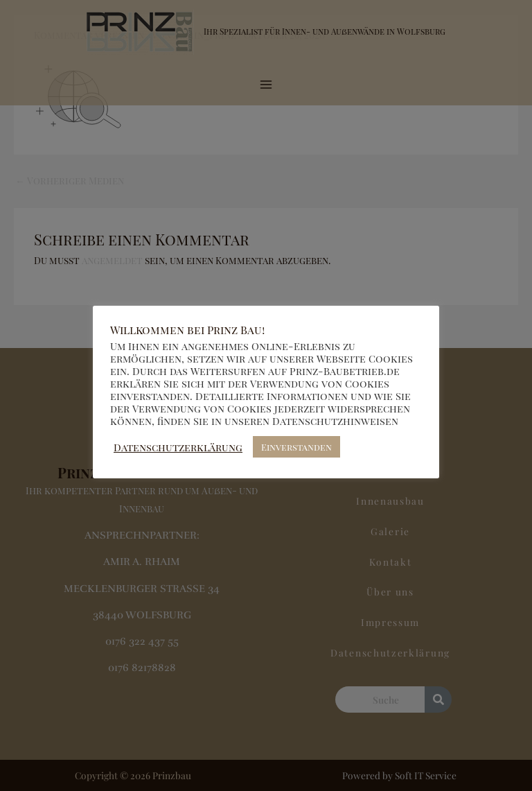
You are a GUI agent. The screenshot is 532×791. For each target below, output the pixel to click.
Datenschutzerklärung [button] (178, 447)
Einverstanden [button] (296, 447)
